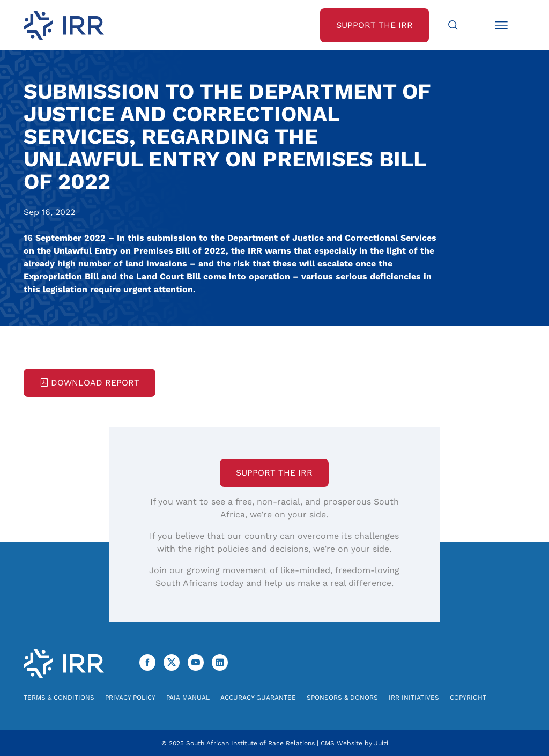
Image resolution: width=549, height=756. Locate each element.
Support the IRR (274, 473)
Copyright (468, 698)
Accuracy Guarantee (258, 698)
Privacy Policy (130, 698)
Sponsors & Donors (342, 698)
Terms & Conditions (59, 698)
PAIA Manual (188, 698)
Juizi (381, 743)
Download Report (90, 383)
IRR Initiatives (414, 698)
